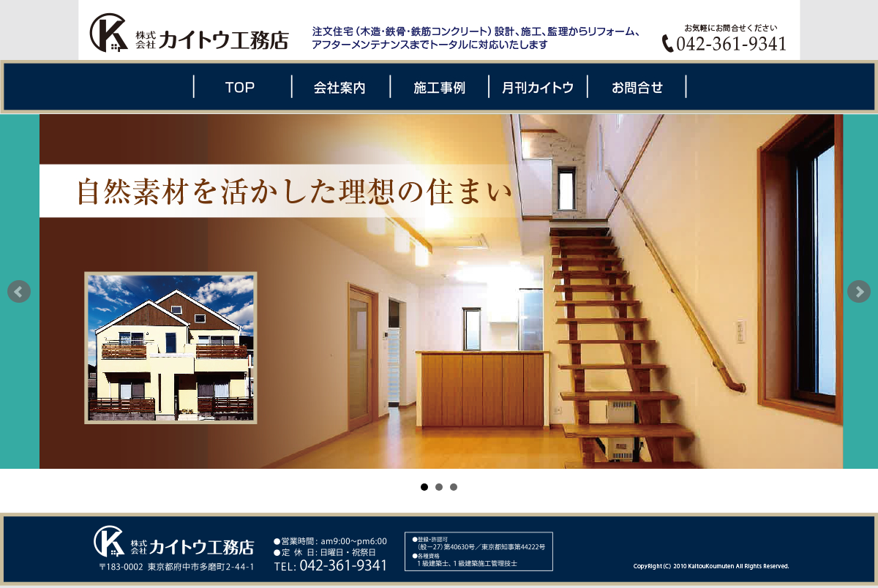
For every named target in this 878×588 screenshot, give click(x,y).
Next (859, 292)
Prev (19, 292)
